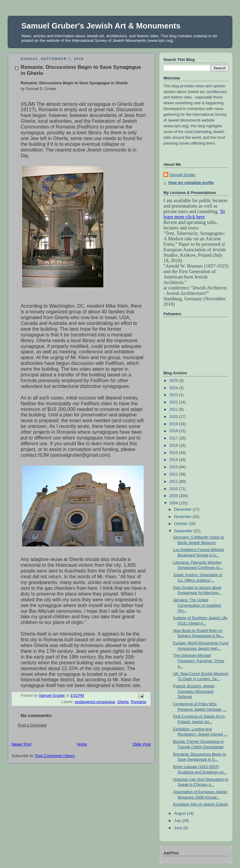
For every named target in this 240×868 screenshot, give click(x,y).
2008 (174, 503)
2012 (174, 474)
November (183, 517)
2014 (174, 460)
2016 (174, 446)
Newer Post (21, 744)
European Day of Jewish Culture (201, 804)
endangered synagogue (95, 702)
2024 (174, 388)
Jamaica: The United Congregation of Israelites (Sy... (197, 605)
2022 (174, 402)
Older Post (142, 744)
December (183, 509)
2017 (174, 438)
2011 (174, 482)
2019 (174, 424)
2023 (174, 395)
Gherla (123, 702)
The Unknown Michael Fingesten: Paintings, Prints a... (199, 661)
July (178, 821)
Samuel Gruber (183, 175)
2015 (174, 453)
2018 (174, 431)
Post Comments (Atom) (55, 756)
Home (82, 744)
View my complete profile (191, 183)
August (181, 813)
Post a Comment (32, 725)
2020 (174, 417)
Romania (139, 702)
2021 (174, 409)
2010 (174, 489)
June (179, 828)
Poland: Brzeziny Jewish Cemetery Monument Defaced (194, 691)
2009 (174, 496)
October (181, 524)
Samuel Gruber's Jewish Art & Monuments (101, 26)
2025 (174, 381)
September (184, 531)
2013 (174, 467)
